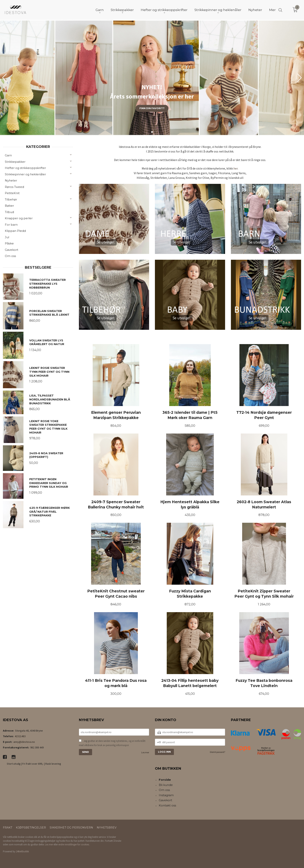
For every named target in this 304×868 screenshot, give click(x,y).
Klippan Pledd (15, 231)
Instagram (166, 795)
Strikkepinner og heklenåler (25, 174)
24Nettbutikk (22, 851)
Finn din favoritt (152, 108)
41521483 (20, 736)
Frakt (8, 828)
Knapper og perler (19, 218)
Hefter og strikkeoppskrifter (25, 168)
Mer (272, 10)
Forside (165, 780)
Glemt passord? (217, 752)
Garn (8, 155)
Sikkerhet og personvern (71, 828)
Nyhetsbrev (107, 828)
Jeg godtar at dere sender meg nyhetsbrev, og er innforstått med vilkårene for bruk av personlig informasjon (112, 743)
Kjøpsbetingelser (31, 828)
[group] (152, 78)
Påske (9, 243)
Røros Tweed (14, 187)
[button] (299, 78)
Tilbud (9, 212)
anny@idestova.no (24, 742)
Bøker (9, 206)
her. (236, 168)
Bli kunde (166, 785)
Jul (7, 237)
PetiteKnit (12, 193)
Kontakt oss (167, 805)
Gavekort (12, 250)
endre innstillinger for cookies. (74, 844)
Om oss (10, 256)
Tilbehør (11, 199)
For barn (11, 225)
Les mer (145, 752)
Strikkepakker (15, 162)
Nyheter (11, 180)
